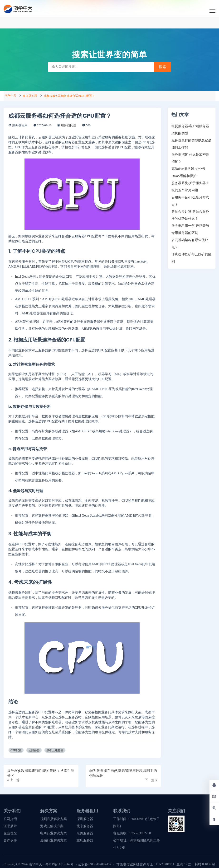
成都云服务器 (55, 750)
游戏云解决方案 (52, 826)
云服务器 (34, 750)
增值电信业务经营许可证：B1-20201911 (145, 864)
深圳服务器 (85, 819)
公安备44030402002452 (95, 864)
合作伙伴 (10, 840)
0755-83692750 (140, 833)
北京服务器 (85, 826)
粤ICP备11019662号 (60, 864)
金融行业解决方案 (54, 840)
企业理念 (10, 833)
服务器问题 (30, 96)
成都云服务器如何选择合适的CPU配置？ (69, 96)
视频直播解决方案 (54, 819)
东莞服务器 (85, 833)
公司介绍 (10, 819)
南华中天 (10, 96)
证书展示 (10, 826)
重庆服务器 (85, 840)
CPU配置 (16, 750)
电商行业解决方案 (54, 833)
